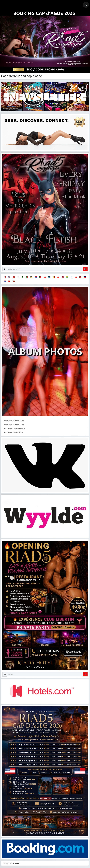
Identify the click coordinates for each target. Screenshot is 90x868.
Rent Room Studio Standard (14, 429)
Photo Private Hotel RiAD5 (14, 421)
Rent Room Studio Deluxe (13, 433)
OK (85, 269)
